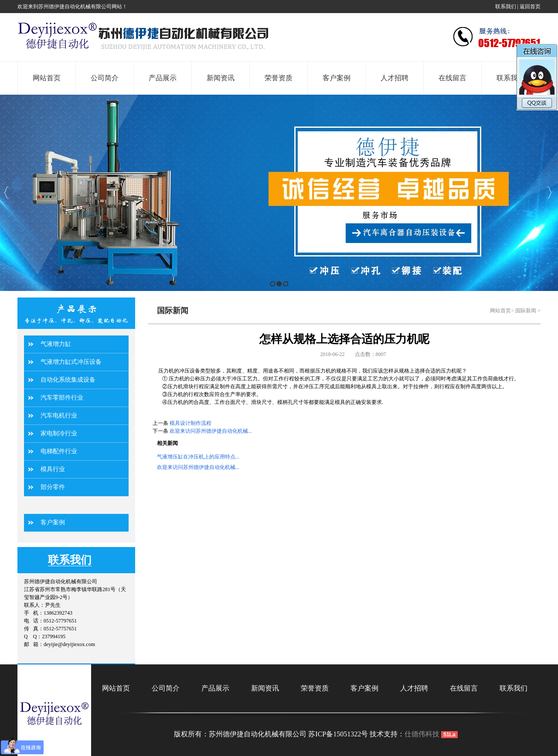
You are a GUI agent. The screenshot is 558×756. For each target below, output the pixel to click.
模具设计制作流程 (191, 423)
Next (549, 193)
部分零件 (53, 487)
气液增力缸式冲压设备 (71, 362)
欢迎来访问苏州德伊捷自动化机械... (211, 431)
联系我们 (506, 7)
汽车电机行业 (59, 416)
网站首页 (500, 311)
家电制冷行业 (59, 433)
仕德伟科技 (422, 734)
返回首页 (530, 7)
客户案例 (53, 522)
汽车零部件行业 (62, 398)
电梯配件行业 (59, 451)
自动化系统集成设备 (68, 380)
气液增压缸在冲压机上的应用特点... (198, 457)
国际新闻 (526, 311)
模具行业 (53, 469)
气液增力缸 (56, 344)
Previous (7, 193)
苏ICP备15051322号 (338, 734)
